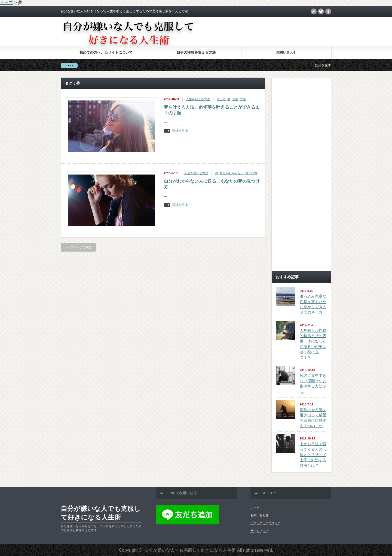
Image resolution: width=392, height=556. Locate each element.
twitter (321, 11)
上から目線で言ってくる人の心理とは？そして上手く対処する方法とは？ (313, 455)
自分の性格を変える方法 (196, 52)
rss (314, 11)
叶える (221, 99)
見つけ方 (251, 173)
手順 (235, 99)
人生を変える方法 (198, 99)
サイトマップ (259, 531)
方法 (243, 99)
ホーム (255, 507)
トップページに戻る (78, 247)
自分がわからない (232, 173)
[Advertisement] (301, 185)
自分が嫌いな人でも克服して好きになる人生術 (101, 513)
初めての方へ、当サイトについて (106, 52)
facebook (328, 11)
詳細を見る (180, 131)
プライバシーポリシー (265, 523)
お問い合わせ (286, 52)
